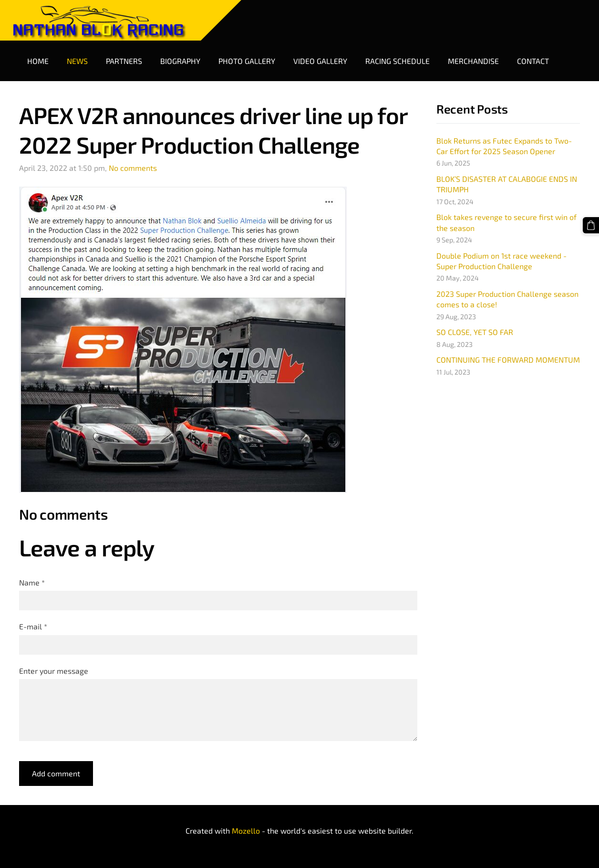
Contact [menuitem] (533, 61)
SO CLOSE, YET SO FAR (475, 332)
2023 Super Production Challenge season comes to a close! (507, 299)
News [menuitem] (77, 61)
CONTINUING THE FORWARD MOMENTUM (508, 360)
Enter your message (54, 671)
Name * (32, 582)
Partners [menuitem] (124, 61)
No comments (133, 168)
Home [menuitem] (38, 61)
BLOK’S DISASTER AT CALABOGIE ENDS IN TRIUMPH (507, 184)
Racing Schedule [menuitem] (398, 61)
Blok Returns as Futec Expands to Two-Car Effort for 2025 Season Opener (504, 146)
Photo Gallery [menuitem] (247, 61)
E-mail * (33, 626)
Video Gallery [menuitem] (320, 61)
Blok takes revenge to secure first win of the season (506, 222)
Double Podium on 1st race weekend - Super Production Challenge (501, 261)
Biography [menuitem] (180, 61)
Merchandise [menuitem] (473, 61)
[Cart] (591, 225)
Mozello (246, 831)
